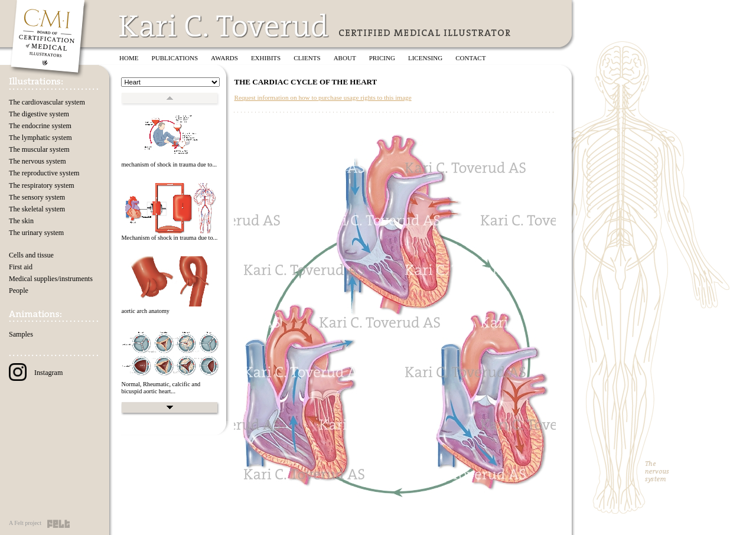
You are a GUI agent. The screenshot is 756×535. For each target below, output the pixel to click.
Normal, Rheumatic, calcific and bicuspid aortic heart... (161, 388)
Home (129, 58)
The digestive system (39, 114)
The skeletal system (37, 209)
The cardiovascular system (47, 102)
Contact (470, 58)
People (19, 291)
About (345, 58)
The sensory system (37, 197)
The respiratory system (42, 185)
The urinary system (36, 233)
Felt (58, 524)
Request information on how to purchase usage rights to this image (322, 97)
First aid (21, 267)
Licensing (425, 58)
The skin (21, 221)
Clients (307, 58)
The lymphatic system (40, 138)
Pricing (382, 58)
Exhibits (266, 58)
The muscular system (39, 149)
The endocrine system (40, 126)
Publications (175, 58)
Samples (21, 334)
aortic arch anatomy (145, 311)
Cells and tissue (31, 255)
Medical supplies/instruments (51, 279)
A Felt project (25, 523)
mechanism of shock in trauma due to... (169, 164)
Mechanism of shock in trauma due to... (169, 238)
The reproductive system (44, 173)
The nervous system (38, 161)
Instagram (36, 373)
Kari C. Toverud (224, 26)
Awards (224, 58)
